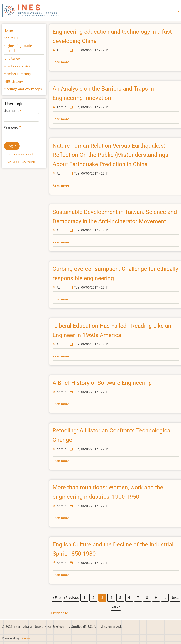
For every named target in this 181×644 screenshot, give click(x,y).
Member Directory (17, 74)
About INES (12, 38)
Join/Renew (12, 58)
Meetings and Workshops (23, 89)
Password (11, 127)
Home (8, 30)
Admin (62, 50)
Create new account (18, 154)
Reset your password (19, 162)
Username (11, 111)
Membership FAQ (17, 66)
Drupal (25, 638)
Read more (61, 62)
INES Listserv (13, 81)
